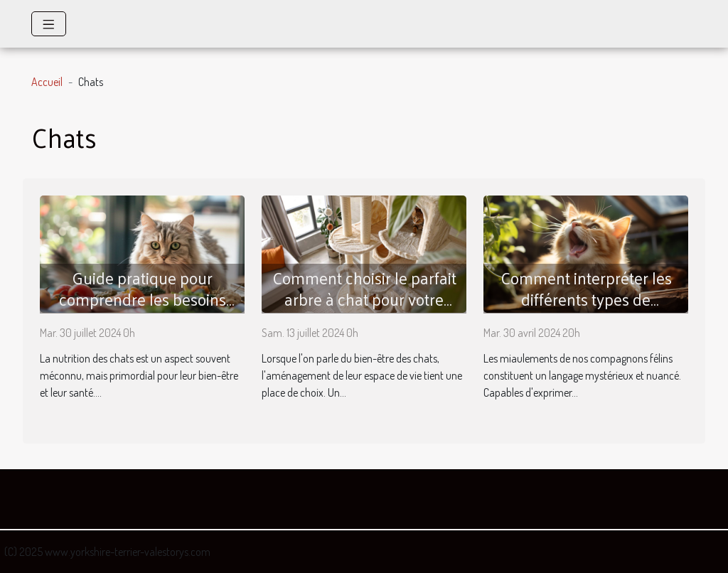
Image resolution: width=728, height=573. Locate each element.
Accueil (47, 82)
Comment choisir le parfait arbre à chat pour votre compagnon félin (364, 299)
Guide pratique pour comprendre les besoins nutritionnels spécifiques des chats (142, 310)
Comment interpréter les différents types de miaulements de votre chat (586, 299)
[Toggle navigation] (49, 24)
